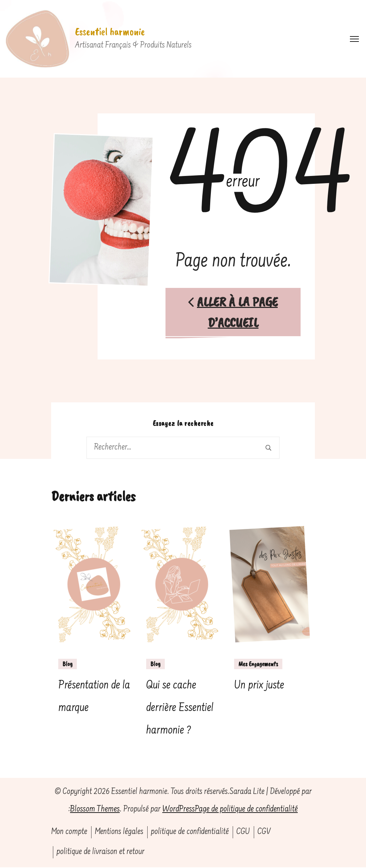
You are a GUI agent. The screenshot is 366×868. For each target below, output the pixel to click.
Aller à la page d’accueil (233, 312)
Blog (68, 664)
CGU (243, 832)
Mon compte (69, 832)
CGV (264, 832)
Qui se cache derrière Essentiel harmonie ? (180, 708)
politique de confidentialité (190, 832)
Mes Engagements (258, 664)
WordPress (179, 810)
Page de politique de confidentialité (246, 810)
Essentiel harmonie (110, 31)
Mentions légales (119, 832)
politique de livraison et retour (100, 852)
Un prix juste (259, 686)
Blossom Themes (95, 810)
